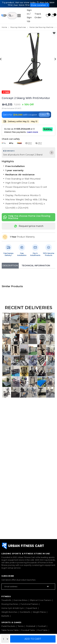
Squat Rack (32, 608)
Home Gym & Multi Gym (13, 608)
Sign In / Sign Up (29, 16)
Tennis (21, 626)
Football (42, 626)
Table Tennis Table (10, 630)
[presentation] (1, 59)
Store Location (40, 5)
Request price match (29, 226)
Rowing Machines (10, 604)
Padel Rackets (8, 626)
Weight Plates (39, 612)
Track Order (38, 16)
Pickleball (31, 626)
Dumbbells (25, 612)
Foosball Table (28, 630)
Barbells (5, 616)
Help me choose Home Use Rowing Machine (27, 217)
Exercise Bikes (21, 600)
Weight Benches (9, 612)
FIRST (44, 114)
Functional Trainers (29, 604)
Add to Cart (33, 639)
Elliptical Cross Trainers (41, 600)
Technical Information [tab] (36, 266)
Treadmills (6, 600)
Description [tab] (10, 266)
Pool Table (42, 630)
